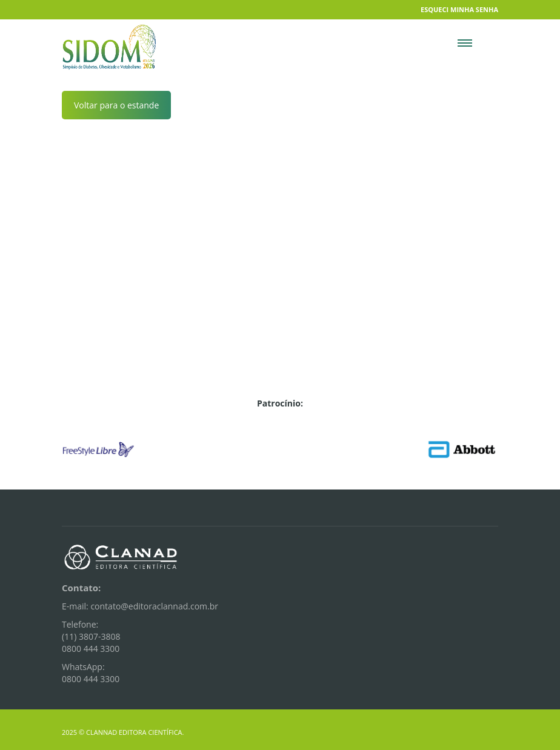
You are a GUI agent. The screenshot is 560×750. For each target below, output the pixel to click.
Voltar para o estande (116, 105)
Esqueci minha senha (459, 9)
